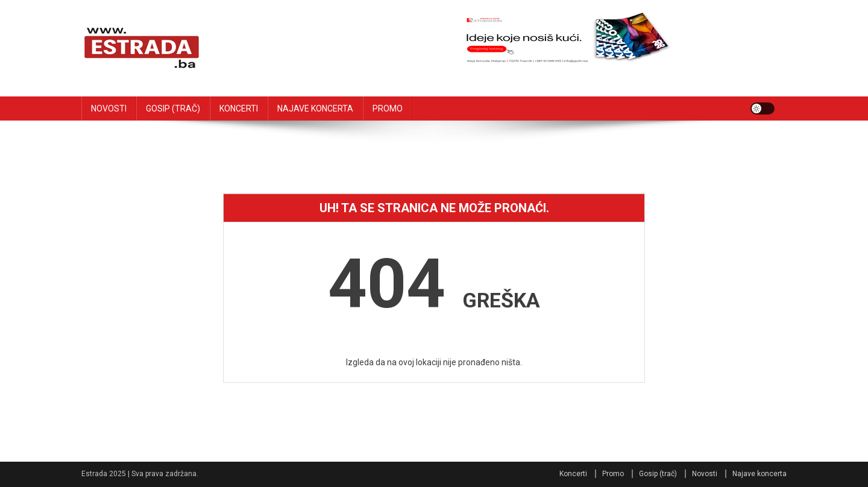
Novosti (705, 474)
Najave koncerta (759, 474)
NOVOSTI (109, 108)
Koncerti (573, 474)
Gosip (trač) (658, 474)
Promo (613, 474)
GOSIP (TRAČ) (173, 108)
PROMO (388, 108)
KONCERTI (239, 108)
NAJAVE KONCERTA (315, 108)
